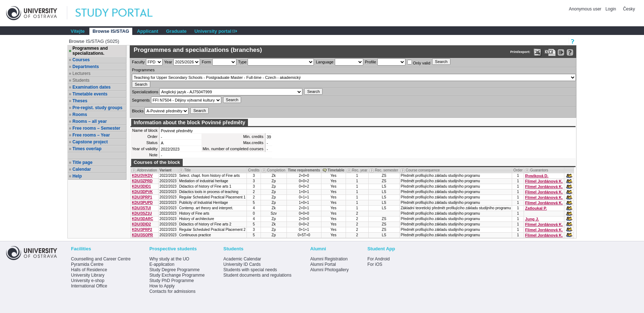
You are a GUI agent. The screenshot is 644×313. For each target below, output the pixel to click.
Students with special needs (250, 270)
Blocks (138, 111)
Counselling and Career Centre (101, 259)
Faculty (138, 62)
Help (77, 176)
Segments (141, 100)
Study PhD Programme (171, 281)
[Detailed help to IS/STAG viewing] (570, 52)
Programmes (143, 70)
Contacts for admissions (172, 291)
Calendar (82, 169)
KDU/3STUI (141, 208)
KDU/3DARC (143, 219)
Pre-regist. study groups (97, 108)
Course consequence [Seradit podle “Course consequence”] (423, 170)
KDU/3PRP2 (142, 230)
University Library (88, 275)
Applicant (148, 31)
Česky (629, 9)
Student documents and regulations (257, 275)
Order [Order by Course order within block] (518, 170)
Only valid (419, 62)
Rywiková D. (537, 176)
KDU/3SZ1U (142, 213)
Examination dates (92, 87)
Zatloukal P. (536, 208)
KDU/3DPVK (142, 192)
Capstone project (90, 142)
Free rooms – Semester (96, 128)
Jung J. (532, 219)
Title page (83, 162)
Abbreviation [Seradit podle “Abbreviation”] (147, 170)
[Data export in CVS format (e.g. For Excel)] (550, 52)
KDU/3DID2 (141, 224)
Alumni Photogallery (330, 270)
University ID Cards (242, 264)
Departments (86, 67)
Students (81, 80)
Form (206, 62)
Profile (371, 62)
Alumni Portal (323, 264)
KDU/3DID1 (141, 186)
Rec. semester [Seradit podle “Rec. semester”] (386, 170)
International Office (89, 286)
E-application (162, 264)
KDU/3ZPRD (142, 181)
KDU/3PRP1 (142, 197)
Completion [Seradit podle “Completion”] (276, 170)
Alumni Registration (329, 259)
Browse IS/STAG (111, 31)
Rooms (80, 115)
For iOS (375, 264)
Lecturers (81, 73)
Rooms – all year (90, 121)
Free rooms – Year (91, 135)
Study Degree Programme (174, 270)
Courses (81, 60)
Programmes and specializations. (90, 51)
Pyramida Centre (87, 264)
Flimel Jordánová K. (544, 181)
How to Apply (162, 286)
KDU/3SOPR (142, 235)
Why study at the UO (169, 259)
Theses (80, 101)
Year (168, 62)
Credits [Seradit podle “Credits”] (254, 170)
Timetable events (90, 94)
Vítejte (78, 31)
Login (611, 9)
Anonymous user (586, 9)
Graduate (176, 31)
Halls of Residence (89, 270)
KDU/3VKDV (142, 176)
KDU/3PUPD (142, 203)
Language (325, 62)
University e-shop (88, 281)
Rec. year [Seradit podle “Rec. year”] (360, 170)
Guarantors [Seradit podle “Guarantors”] (539, 170)
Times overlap (87, 149)
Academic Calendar (242, 259)
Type (243, 62)
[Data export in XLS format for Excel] (538, 52)
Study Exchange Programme (177, 275)
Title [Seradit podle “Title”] (188, 170)
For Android (378, 259)
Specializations (145, 92)
